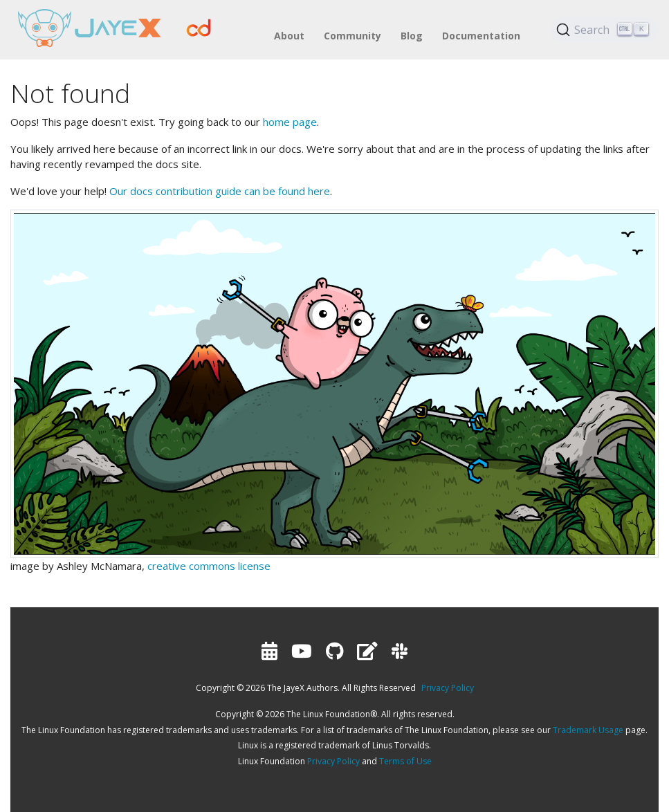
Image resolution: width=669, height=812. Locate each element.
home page (290, 122)
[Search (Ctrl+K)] (605, 30)
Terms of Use (405, 761)
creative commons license (209, 566)
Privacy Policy (448, 688)
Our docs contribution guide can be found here (220, 191)
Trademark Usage (588, 730)
